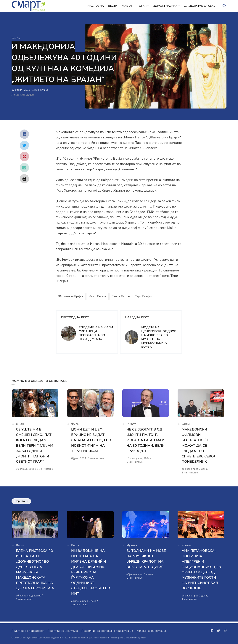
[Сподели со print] (24, 179)
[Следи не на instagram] (224, 631)
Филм (16, 38)
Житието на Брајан (71, 296)
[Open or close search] (224, 6)
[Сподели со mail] (24, 168)
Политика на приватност (28, 631)
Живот (131, 425)
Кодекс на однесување (152, 631)
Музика (132, 547)
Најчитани (21, 502)
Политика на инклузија (63, 631)
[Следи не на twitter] (218, 631)
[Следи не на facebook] (213, 631)
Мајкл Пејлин (97, 296)
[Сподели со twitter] (24, 145)
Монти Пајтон (121, 296)
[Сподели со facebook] (24, 134)
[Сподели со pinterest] (24, 156)
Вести (20, 547)
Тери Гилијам (144, 296)
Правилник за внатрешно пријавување (107, 631)
